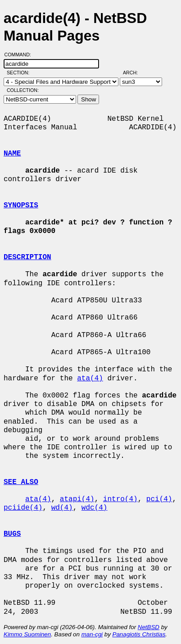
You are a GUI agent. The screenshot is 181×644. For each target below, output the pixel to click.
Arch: (134, 73)
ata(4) (90, 379)
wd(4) (62, 508)
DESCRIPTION (27, 257)
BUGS (12, 534)
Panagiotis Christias (139, 634)
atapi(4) (77, 499)
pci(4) (159, 499)
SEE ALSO (21, 482)
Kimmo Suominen (27, 634)
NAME (12, 154)
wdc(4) (95, 508)
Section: (20, 73)
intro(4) (120, 499)
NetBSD (149, 627)
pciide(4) (23, 508)
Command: (20, 55)
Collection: (23, 90)
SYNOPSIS (21, 206)
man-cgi (92, 634)
